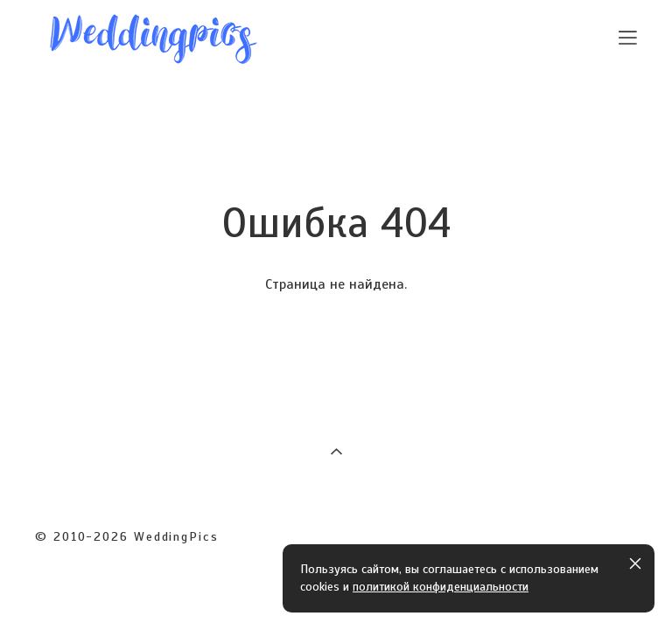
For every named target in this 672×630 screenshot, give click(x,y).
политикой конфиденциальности (441, 587)
